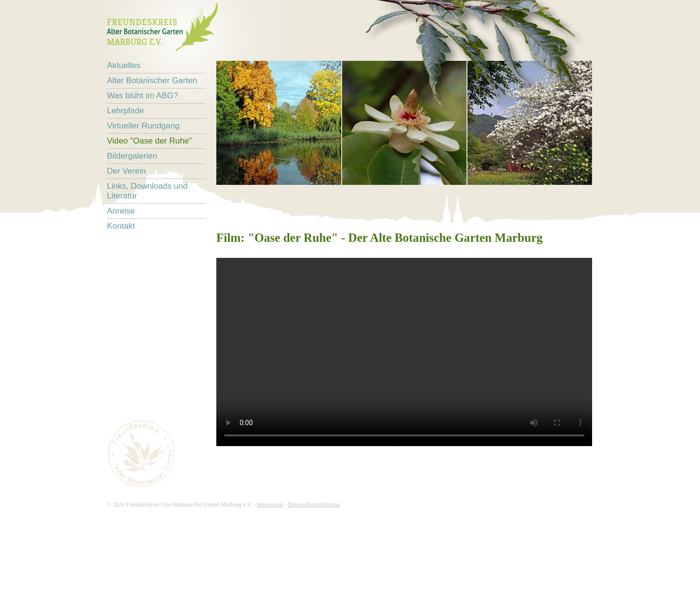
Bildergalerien (132, 156)
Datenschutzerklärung (314, 504)
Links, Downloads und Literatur (147, 191)
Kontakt (121, 226)
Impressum (270, 504)
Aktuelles (124, 65)
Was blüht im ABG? (142, 96)
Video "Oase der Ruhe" (149, 141)
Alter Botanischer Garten (152, 81)
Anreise (121, 211)
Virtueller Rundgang (143, 126)
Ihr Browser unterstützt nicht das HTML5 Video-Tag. (404, 352)
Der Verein (126, 171)
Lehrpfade (125, 111)
